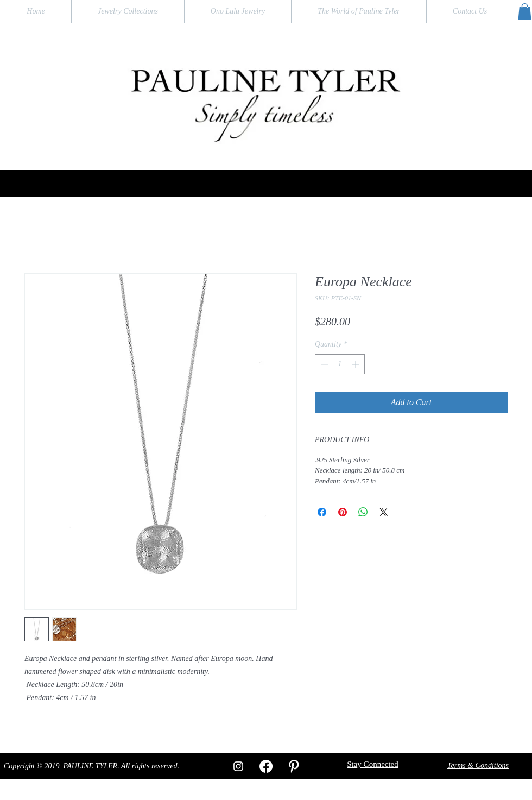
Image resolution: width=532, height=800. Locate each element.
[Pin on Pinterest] (343, 512)
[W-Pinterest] (294, 766)
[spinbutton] (340, 364)
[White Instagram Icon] (238, 766)
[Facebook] (266, 766)
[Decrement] (323, 364)
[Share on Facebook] (322, 512)
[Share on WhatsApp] (363, 512)
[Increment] (356, 364)
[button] (525, 11)
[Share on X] (384, 512)
